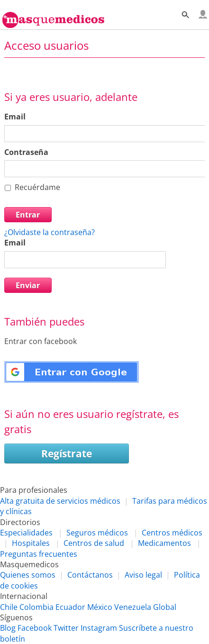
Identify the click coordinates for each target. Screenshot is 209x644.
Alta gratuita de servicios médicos (60, 501)
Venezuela (133, 607)
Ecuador (70, 607)
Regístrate (67, 454)
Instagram (99, 628)
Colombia (36, 607)
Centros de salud (94, 543)
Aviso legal (143, 575)
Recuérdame (37, 187)
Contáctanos (90, 575)
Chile (9, 607)
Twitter (66, 628)
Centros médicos (172, 533)
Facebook (35, 628)
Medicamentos (164, 543)
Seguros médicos (97, 533)
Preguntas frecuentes (39, 554)
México (100, 607)
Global (165, 607)
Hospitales (31, 543)
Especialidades (26, 533)
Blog (8, 628)
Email (15, 117)
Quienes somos (28, 575)
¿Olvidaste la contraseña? (50, 232)
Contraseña (26, 152)
